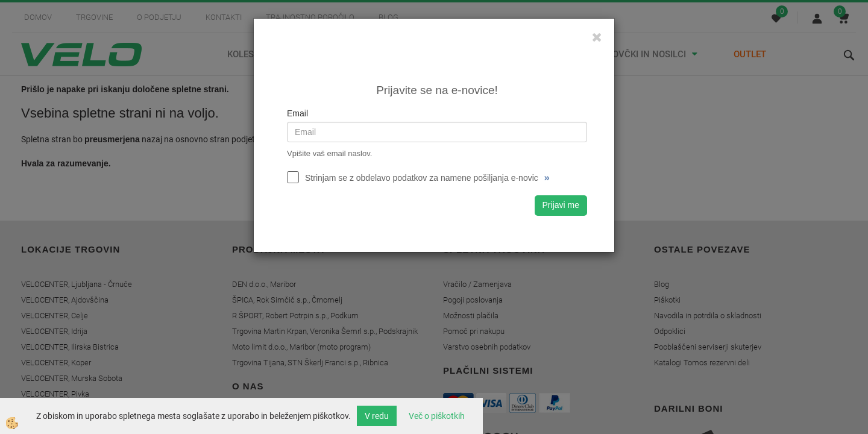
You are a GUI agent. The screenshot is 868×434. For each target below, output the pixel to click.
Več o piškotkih (437, 416)
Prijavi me (561, 205)
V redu (377, 416)
